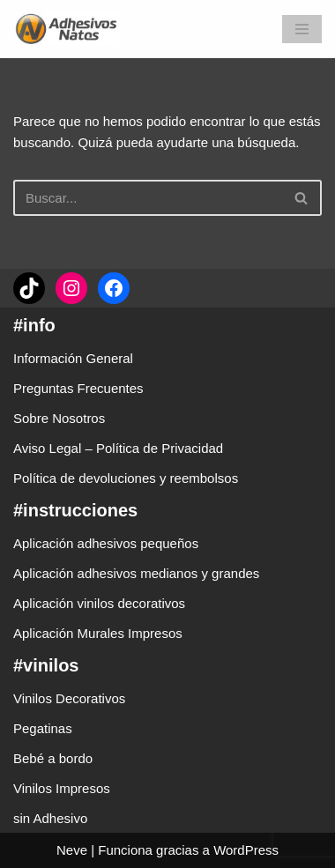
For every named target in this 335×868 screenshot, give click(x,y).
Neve (72, 850)
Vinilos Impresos (62, 788)
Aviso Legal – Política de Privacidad (118, 448)
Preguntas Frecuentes (78, 388)
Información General (73, 358)
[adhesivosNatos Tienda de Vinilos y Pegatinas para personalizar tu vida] (71, 29)
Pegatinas (43, 728)
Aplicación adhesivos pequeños (106, 543)
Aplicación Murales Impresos (98, 633)
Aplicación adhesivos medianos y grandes (136, 573)
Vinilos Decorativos (69, 698)
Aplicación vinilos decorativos (99, 603)
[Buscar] (148, 198)
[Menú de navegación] (302, 29)
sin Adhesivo (50, 818)
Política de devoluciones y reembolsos (126, 478)
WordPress (246, 850)
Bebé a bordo (53, 758)
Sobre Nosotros (59, 418)
